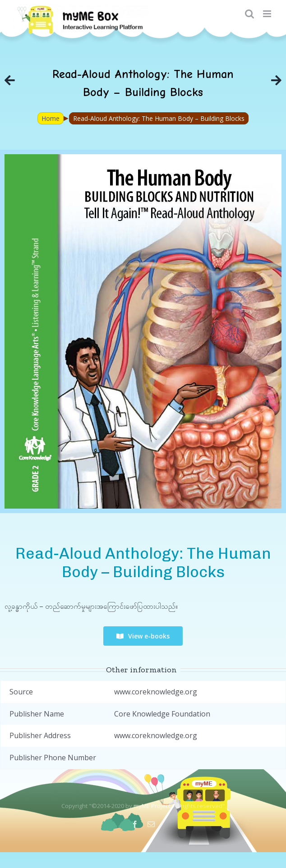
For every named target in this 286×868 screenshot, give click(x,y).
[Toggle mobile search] (249, 14)
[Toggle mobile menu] (268, 14)
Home (51, 118)
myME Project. (152, 806)
